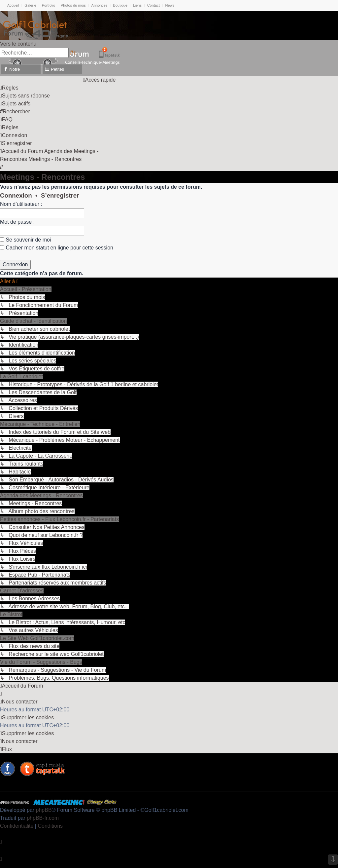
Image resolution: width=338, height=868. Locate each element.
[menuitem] (9, 88)
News (170, 5)
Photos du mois (73, 5)
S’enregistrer (60, 195)
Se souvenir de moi (25, 240)
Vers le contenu (18, 44)
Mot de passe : (17, 222)
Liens (137, 5)
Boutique (120, 5)
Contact (153, 5)
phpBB (44, 810)
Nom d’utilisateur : (21, 204)
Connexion (16, 195)
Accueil (13, 5)
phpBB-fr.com (43, 818)
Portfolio (49, 5)
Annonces (100, 5)
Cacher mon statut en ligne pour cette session (57, 248)
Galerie (30, 5)
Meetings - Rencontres (42, 177)
